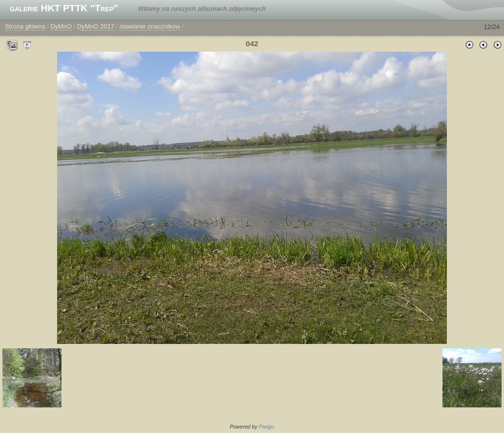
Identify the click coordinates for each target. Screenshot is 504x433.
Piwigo (267, 427)
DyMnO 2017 (96, 26)
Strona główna (25, 26)
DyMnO (61, 26)
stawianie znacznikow (150, 26)
